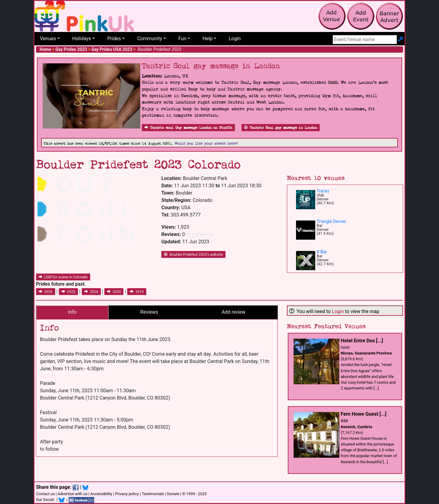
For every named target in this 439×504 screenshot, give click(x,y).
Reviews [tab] (149, 312)
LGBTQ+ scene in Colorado (63, 277)
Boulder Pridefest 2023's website (193, 255)
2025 (68, 292)
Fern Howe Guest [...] (364, 414)
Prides (114, 39)
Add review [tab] (234, 312)
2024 (91, 292)
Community (150, 39)
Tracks (323, 191)
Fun (182, 39)
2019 (137, 292)
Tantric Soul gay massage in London (281, 128)
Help (207, 39)
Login (235, 39)
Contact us (45, 494)
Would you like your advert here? (206, 144)
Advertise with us (73, 494)
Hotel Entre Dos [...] (362, 341)
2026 (46, 292)
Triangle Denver (332, 221)
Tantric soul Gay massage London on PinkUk (188, 128)
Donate (173, 494)
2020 (114, 292)
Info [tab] (72, 312)
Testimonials (153, 494)
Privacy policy (127, 494)
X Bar (322, 252)
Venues (48, 39)
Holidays (82, 39)
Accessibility (101, 494)
